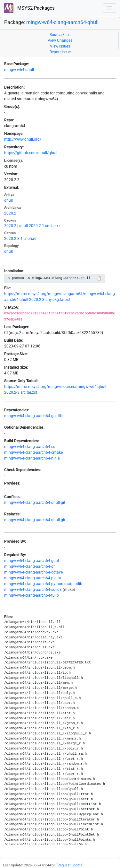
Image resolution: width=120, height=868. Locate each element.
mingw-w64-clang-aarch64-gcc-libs (34, 416)
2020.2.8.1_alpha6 (20, 239)
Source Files (60, 35)
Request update (70, 865)
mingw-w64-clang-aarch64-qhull (62, 22)
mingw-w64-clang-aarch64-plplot (33, 578)
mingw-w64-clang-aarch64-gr (29, 566)
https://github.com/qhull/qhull (31, 153)
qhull (8, 200)
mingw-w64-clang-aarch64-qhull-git (35, 503)
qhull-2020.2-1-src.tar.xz (40, 226)
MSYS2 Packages (29, 8)
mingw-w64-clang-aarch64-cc (30, 447)
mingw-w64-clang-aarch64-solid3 (33, 590)
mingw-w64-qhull (19, 70)
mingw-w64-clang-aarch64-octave (33, 572)
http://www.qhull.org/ (23, 139)
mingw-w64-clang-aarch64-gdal (32, 561)
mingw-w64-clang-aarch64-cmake (33, 452)
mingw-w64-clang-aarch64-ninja (32, 458)
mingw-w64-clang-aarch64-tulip (32, 595)
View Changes (60, 40)
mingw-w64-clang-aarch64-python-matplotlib (43, 584)
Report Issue (60, 52)
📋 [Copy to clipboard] (99, 278)
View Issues (60, 46)
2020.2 (10, 213)
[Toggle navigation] (110, 8)
